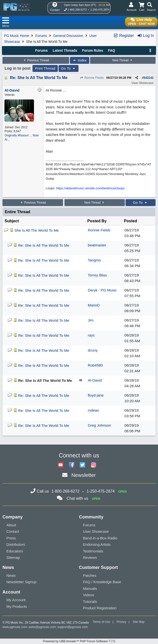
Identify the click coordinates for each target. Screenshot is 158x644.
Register (124, 36)
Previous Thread (36, 60)
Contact (13, 531)
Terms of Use (102, 622)
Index (80, 60)
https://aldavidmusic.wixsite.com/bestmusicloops (90, 188)
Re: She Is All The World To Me (39, 78)
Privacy (121, 622)
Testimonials (93, 551)
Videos (89, 595)
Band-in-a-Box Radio (100, 538)
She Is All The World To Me (37, 230)
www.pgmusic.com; (15, 627)
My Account (16, 600)
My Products (17, 606)
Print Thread (45, 68)
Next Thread (123, 60)
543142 (149, 78)
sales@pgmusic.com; (43, 627)
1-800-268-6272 (77, 10)
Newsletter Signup (21, 582)
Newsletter (84, 475)
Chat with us (77, 498)
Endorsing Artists (97, 544)
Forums (41, 36)
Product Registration (100, 608)
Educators (15, 551)
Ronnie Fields (92, 78)
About (11, 525)
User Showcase (96, 531)
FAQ (112, 50)
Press (11, 538)
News (11, 575)
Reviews (90, 557)
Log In (146, 36)
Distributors (16, 544)
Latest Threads (65, 50)
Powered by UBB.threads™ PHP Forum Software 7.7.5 (79, 641)
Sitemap (13, 557)
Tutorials (90, 602)
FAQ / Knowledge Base (102, 582)
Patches (90, 575)
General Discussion (68, 36)
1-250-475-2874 (100, 10)
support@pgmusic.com (73, 627)
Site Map (139, 622)
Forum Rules (93, 50)
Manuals (90, 588)
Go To (69, 68)
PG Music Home (16, 36)
